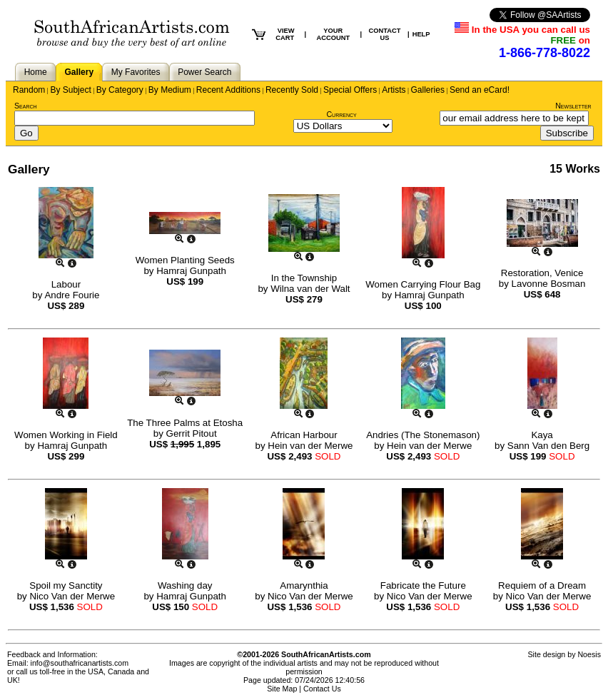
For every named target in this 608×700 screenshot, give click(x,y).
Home (36, 72)
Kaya (542, 435)
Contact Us (322, 689)
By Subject (70, 90)
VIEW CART (285, 34)
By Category (120, 90)
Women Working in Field (66, 435)
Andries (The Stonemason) (423, 435)
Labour (66, 284)
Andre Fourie (72, 295)
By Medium (170, 90)
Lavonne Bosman (549, 284)
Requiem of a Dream (542, 585)
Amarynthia (304, 585)
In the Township (304, 278)
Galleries (428, 90)
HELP (421, 34)
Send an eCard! (480, 90)
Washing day (185, 585)
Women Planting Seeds (185, 260)
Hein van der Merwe (310, 446)
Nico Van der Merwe (72, 596)
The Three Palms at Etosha (185, 423)
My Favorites (136, 72)
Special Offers (350, 90)
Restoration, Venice (542, 273)
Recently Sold (292, 90)
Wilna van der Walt (310, 289)
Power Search (204, 72)
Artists (394, 90)
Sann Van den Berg (548, 446)
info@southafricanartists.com (80, 663)
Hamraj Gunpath (191, 271)
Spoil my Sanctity (66, 585)
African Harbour (304, 435)
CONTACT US (385, 34)
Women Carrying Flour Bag (423, 284)
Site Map (282, 689)
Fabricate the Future (423, 585)
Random (29, 90)
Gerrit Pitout (192, 433)
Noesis (589, 654)
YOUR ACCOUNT (334, 34)
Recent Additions (228, 90)
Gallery (79, 72)
